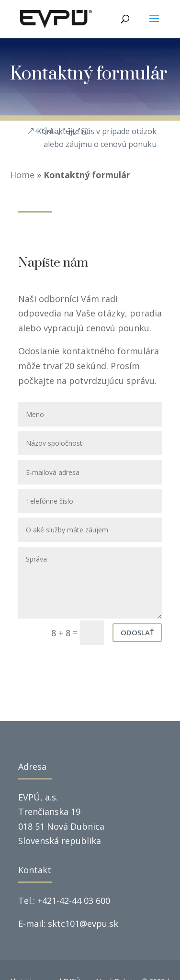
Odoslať (137, 632)
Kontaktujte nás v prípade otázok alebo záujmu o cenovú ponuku (97, 138)
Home (22, 175)
